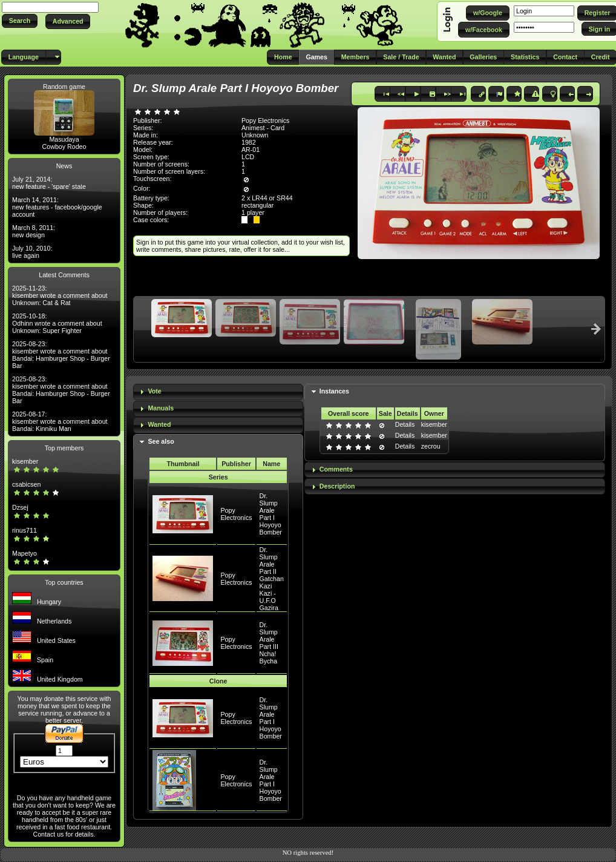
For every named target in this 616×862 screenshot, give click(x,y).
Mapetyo (25, 553)
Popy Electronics (236, 514)
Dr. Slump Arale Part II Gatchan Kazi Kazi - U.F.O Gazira (272, 579)
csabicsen (26, 484)
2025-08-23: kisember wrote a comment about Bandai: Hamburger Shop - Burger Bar (61, 355)
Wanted (159, 424)
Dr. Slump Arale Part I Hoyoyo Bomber (271, 514)
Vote (154, 391)
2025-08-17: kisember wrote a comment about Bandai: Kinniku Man (60, 421)
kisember (25, 461)
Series (218, 477)
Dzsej (20, 507)
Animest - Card (263, 128)
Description (337, 486)
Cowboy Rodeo (64, 146)
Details (405, 424)
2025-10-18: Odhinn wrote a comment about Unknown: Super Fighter (57, 323)
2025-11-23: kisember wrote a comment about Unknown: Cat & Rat (60, 295)
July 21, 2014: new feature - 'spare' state (49, 183)
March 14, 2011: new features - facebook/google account (57, 207)
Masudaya (64, 139)
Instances (334, 391)
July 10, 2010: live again (32, 252)
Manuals (161, 408)
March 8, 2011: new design (34, 231)
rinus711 (25, 530)
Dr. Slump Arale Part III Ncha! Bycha (269, 643)
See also (161, 441)
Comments (336, 469)
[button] (20, 21)
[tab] (218, 392)
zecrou (431, 446)
